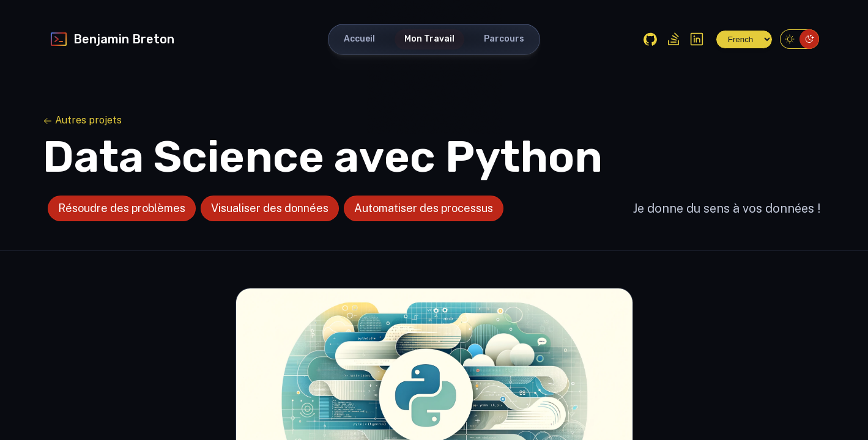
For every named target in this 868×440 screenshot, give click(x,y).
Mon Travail (429, 39)
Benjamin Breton (112, 39)
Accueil (359, 39)
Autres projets (82, 120)
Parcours (504, 39)
